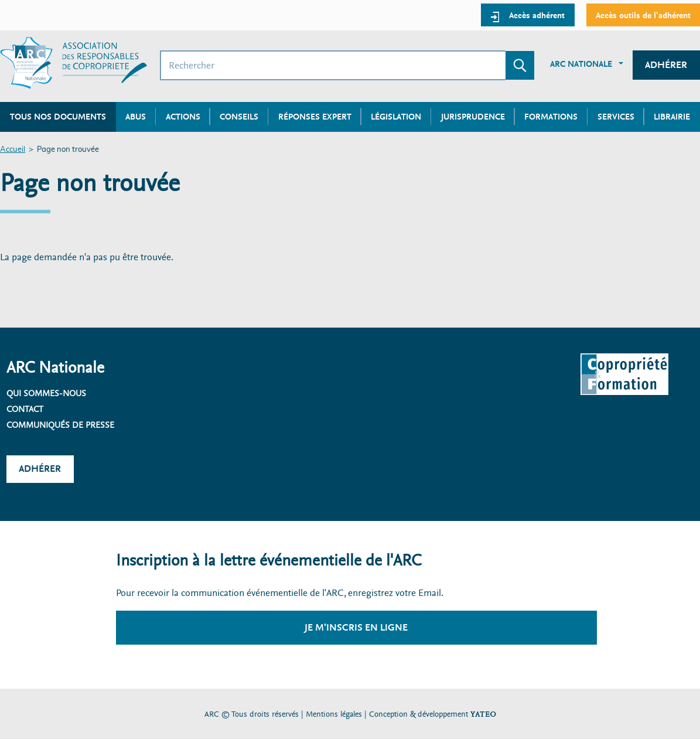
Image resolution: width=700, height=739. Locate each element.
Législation (396, 117)
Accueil (13, 150)
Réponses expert (315, 117)
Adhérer (666, 65)
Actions (183, 117)
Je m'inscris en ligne (356, 627)
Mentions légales (334, 714)
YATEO (483, 714)
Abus (136, 117)
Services (616, 117)
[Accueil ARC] (74, 63)
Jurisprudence (473, 117)
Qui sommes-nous (46, 393)
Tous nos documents (58, 117)
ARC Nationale (581, 64)
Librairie (672, 117)
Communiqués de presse (60, 425)
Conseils (239, 117)
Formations (551, 117)
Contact (25, 409)
